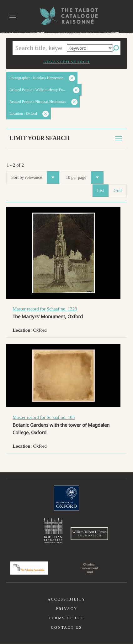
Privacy (67, 609)
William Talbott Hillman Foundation (89, 534)
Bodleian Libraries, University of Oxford (53, 531)
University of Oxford (66, 498)
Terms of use (66, 618)
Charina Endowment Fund (89, 568)
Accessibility (66, 600)
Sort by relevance (35, 178)
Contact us (67, 628)
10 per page (85, 178)
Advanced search (66, 62)
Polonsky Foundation (29, 568)
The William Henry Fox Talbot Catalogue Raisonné (66, 16)
